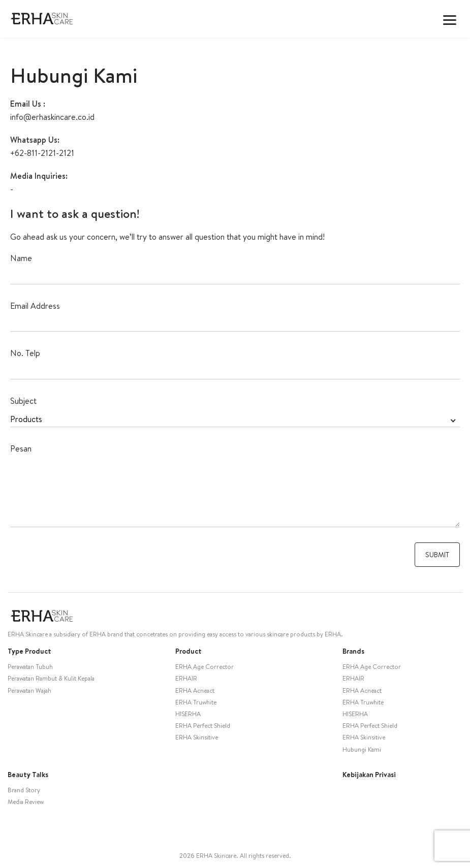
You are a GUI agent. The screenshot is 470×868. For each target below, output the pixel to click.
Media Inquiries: (39, 176)
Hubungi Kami (362, 749)
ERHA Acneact (195, 690)
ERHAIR (186, 678)
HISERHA (188, 714)
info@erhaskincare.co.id (52, 117)
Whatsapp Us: (35, 140)
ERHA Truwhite (196, 702)
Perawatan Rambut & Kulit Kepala (51, 678)
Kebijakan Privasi (369, 775)
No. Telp (25, 353)
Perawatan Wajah (29, 690)
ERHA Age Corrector (205, 667)
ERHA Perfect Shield (203, 726)
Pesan (21, 448)
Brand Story (24, 790)
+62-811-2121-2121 (42, 153)
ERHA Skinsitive (197, 737)
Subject (23, 401)
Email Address (35, 306)
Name (21, 258)
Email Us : (28, 104)
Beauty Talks (28, 775)
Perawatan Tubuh (30, 667)
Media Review (26, 802)
